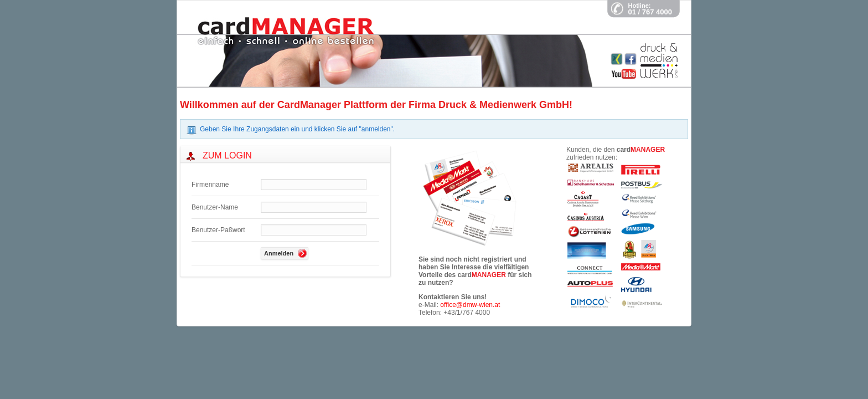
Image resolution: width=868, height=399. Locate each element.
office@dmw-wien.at (470, 305)
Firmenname (210, 185)
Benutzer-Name (215, 207)
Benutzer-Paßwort (218, 230)
